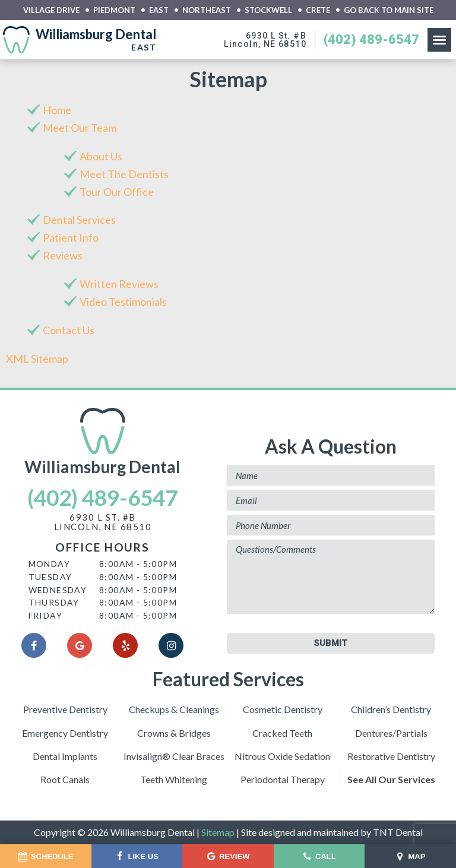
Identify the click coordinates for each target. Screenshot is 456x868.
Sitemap (218, 832)
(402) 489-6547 (371, 40)
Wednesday (58, 590)
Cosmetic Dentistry (283, 709)
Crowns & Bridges (174, 733)
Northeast (207, 10)
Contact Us (69, 330)
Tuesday (50, 577)
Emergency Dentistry (65, 733)
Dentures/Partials (391, 733)
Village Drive (51, 10)
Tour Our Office (117, 192)
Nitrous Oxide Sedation (282, 756)
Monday (49, 564)
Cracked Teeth (282, 733)
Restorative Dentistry (391, 756)
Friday (45, 615)
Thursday (54, 602)
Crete (318, 10)
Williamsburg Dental (102, 442)
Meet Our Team (80, 128)
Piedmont (114, 10)
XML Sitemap (37, 359)
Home (57, 110)
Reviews (63, 255)
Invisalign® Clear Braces (174, 756)
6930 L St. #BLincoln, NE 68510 (265, 40)
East (159, 10)
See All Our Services (391, 779)
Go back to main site (389, 10)
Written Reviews (119, 284)
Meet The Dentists (124, 174)
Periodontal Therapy (283, 779)
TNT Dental (398, 832)
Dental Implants (65, 756)
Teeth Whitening (174, 779)
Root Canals (65, 779)
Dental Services (79, 220)
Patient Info (71, 237)
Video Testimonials (123, 302)
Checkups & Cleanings (174, 709)
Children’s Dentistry (391, 709)
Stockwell (268, 10)
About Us (101, 156)
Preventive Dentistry (65, 709)
